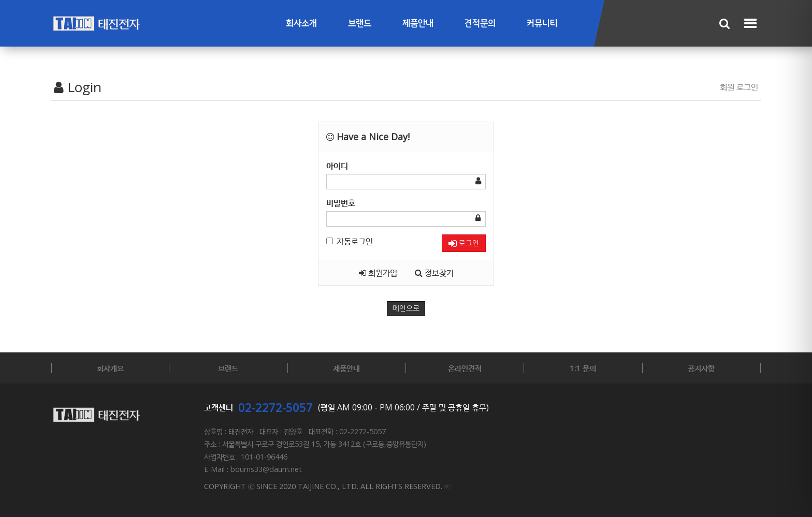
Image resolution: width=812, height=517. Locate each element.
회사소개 (301, 24)
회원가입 (378, 273)
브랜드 (360, 24)
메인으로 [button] (406, 308)
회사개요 (110, 368)
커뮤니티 (542, 24)
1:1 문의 (583, 368)
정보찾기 (434, 273)
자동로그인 (350, 241)
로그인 (464, 243)
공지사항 (701, 368)
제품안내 (418, 24)
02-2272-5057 (275, 407)
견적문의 (480, 24)
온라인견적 (465, 368)
